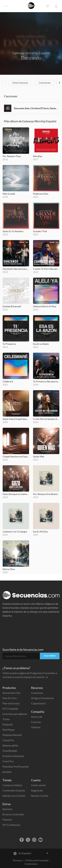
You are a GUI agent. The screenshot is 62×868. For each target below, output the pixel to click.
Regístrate (37, 790)
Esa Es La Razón (41, 344)
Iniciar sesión (39, 785)
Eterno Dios (9, 569)
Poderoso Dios (41, 194)
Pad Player (9, 730)
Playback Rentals (12, 735)
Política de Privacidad (37, 860)
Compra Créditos (12, 785)
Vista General (20, 83)
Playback (8, 724)
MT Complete (10, 709)
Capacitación (39, 703)
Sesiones (7, 809)
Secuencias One (11, 693)
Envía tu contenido (13, 814)
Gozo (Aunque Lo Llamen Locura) (16, 494)
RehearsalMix (10, 745)
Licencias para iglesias (15, 714)
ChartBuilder (10, 751)
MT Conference (11, 825)
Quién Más (39, 456)
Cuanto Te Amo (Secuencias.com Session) (46, 269)
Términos (18, 860)
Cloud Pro (8, 740)
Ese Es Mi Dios (41, 532)
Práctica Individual (13, 756)
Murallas (38, 156)
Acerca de (37, 717)
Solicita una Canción (14, 796)
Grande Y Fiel (40, 231)
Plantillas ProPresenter (16, 766)
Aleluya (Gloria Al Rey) (45, 306)
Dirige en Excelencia (42, 698)
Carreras (36, 722)
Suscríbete (50, 656)
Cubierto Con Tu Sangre (15, 532)
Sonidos (7, 772)
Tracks (6, 719)
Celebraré (8, 381)
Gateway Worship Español (31, 53)
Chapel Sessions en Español (16, 456)
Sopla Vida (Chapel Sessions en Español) (16, 419)
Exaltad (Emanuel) (12, 306)
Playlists (7, 820)
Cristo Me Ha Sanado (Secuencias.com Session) (46, 419)
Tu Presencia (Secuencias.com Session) (46, 381)
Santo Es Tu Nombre (13, 231)
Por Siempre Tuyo (12, 156)
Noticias (36, 727)
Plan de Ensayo (11, 703)
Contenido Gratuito (14, 790)
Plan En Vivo (10, 698)
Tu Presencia (9, 344)
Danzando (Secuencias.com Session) (16, 269)
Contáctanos (31, 864)
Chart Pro (8, 761)
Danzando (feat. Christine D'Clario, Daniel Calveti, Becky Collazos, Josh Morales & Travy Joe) (36, 108)
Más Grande (9, 194)
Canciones (45, 83)
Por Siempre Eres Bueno (45, 494)
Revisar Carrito (40, 796)
